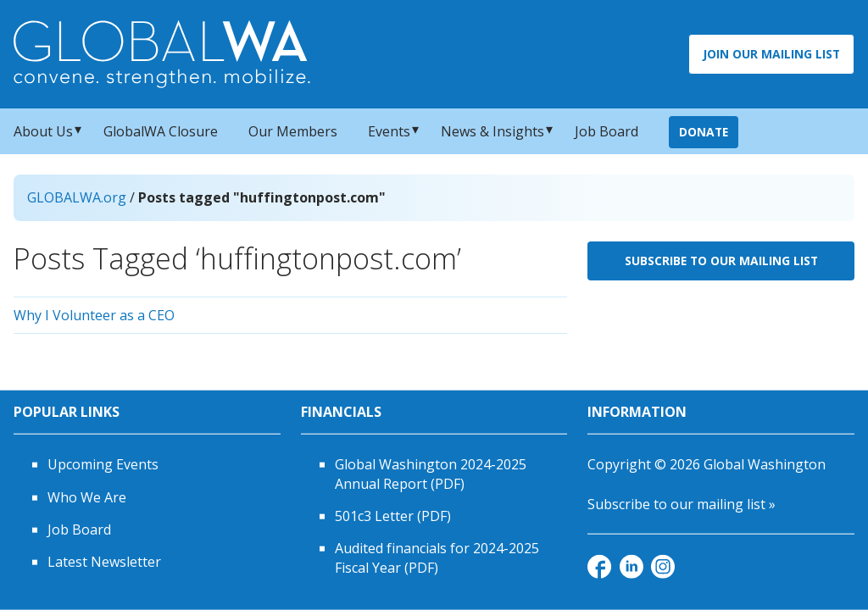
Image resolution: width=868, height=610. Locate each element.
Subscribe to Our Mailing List (721, 261)
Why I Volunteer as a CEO (94, 315)
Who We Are (87, 496)
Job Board (606, 131)
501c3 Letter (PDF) (393, 516)
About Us (43, 131)
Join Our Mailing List (771, 54)
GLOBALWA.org (77, 197)
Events (389, 131)
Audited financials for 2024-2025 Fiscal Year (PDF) (437, 557)
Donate (704, 132)
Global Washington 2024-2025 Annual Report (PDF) (431, 474)
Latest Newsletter (104, 562)
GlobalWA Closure (161, 131)
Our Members (293, 131)
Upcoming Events (103, 464)
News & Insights (492, 131)
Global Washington (765, 464)
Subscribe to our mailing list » (682, 503)
